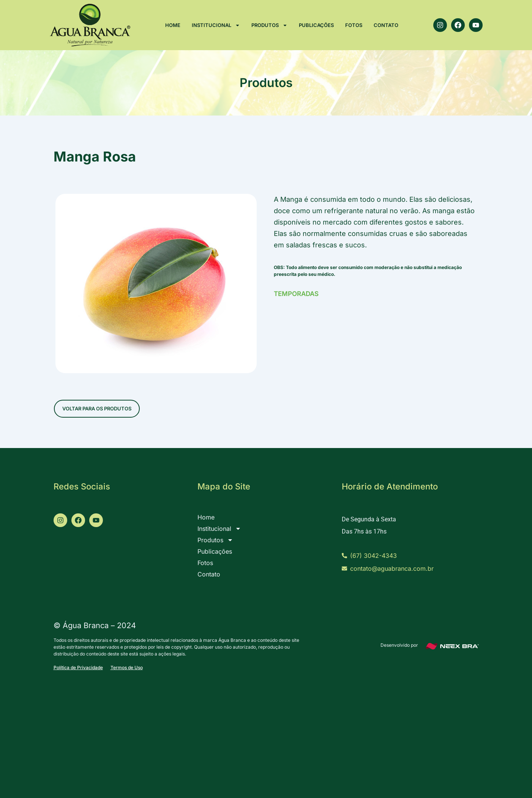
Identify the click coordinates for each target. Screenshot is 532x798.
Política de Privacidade (78, 667)
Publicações (316, 25)
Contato (386, 25)
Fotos (354, 25)
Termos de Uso (127, 667)
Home (173, 25)
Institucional (216, 25)
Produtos (269, 25)
